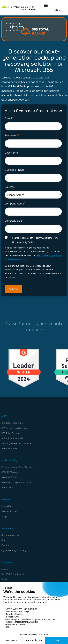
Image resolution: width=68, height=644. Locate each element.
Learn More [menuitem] (8, 506)
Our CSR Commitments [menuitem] (14, 573)
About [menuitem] (5, 568)
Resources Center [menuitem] (11, 535)
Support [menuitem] (6, 516)
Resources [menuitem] (7, 528)
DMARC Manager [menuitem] (11, 473)
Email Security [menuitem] (10, 461)
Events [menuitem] (6, 545)
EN (56, 10)
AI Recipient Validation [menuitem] (14, 439)
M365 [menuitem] (5, 417)
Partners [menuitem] (7, 499)
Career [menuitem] (5, 578)
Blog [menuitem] (4, 539)
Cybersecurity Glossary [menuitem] (14, 549)
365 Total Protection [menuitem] (12, 424)
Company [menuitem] (7, 561)
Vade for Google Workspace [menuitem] (16, 483)
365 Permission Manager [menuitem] (15, 429)
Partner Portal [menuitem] (9, 511)
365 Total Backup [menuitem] (11, 434)
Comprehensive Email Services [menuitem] (18, 468)
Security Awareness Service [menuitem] (16, 444)
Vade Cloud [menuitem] (8, 488)
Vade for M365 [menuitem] (10, 449)
